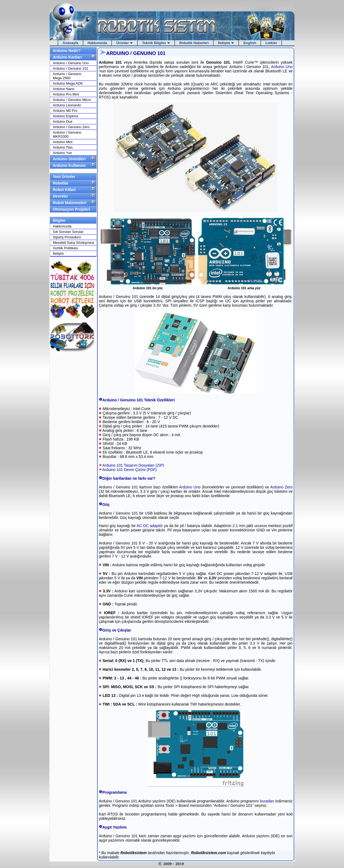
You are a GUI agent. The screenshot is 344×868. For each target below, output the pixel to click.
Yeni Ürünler (64, 177)
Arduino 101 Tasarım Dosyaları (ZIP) (133, 465)
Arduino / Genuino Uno (71, 63)
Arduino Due (63, 121)
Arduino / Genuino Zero (71, 127)
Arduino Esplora (65, 116)
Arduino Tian (63, 147)
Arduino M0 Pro (65, 111)
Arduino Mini (63, 142)
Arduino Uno (282, 67)
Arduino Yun (62, 153)
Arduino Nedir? (67, 51)
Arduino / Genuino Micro (72, 100)
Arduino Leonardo (67, 105)
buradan (267, 801)
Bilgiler (59, 220)
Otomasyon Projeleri (71, 209)
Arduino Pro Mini (66, 94)
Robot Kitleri (64, 190)
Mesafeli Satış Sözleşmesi (73, 243)
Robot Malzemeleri (70, 203)
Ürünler (125, 43)
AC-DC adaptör (150, 526)
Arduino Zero (281, 487)
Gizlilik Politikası (65, 248)
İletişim (226, 43)
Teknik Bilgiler (156, 43)
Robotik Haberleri (194, 43)
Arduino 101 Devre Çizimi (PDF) (130, 470)
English (250, 43)
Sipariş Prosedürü (67, 237)
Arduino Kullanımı (69, 165)
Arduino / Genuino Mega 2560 (67, 76)
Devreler (60, 196)
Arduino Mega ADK (68, 83)
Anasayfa (70, 43)
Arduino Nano (64, 89)
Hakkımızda (97, 43)
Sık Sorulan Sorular (68, 232)
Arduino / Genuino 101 (70, 68)
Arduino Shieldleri (69, 159)
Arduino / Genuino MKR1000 (67, 134)
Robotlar (61, 183)
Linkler (271, 43)
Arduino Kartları (67, 57)
